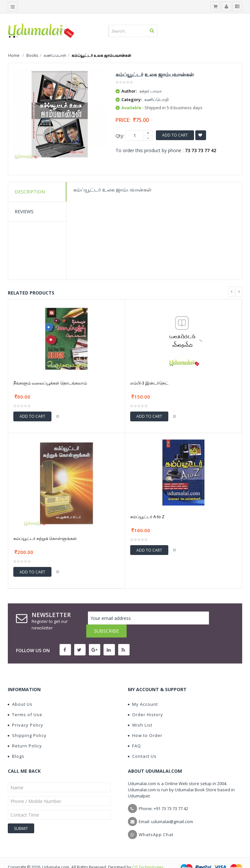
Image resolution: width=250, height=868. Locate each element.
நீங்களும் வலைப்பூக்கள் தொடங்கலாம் (50, 383)
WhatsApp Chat (156, 822)
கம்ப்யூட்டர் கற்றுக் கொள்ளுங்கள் (45, 538)
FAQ (134, 733)
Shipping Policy (27, 722)
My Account (143, 691)
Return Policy (25, 733)
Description (30, 192)
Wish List (140, 712)
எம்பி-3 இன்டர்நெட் (149, 383)
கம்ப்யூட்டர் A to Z (147, 517)
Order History (146, 702)
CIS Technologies (148, 854)
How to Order (145, 722)
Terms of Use (25, 702)
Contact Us (142, 743)
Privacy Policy (26, 712)
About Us (20, 691)
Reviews (24, 211)
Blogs (16, 743)
